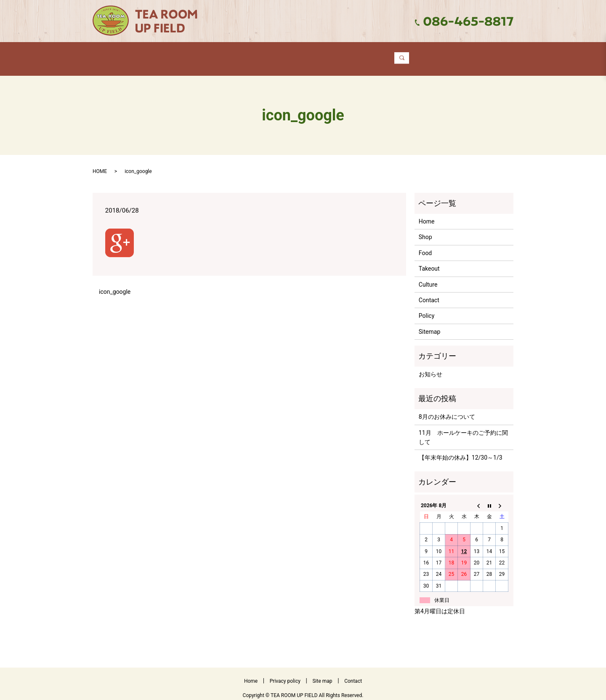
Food (256, 54)
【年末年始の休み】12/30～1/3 (461, 450)
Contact (416, 54)
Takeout (306, 54)
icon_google (115, 284)
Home (163, 54)
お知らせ (431, 366)
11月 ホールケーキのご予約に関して (463, 429)
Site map (322, 673)
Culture (361, 54)
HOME (100, 163)
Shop (210, 54)
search (462, 55)
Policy (427, 308)
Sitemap (429, 324)
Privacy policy (285, 673)
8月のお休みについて (447, 409)
